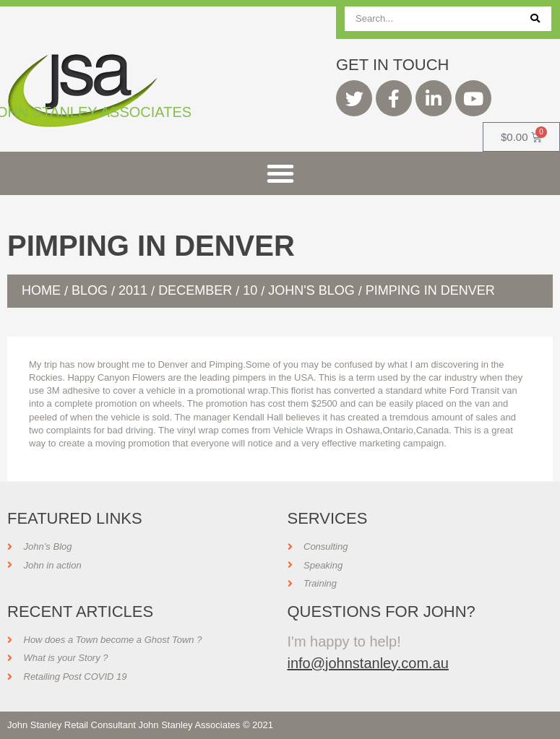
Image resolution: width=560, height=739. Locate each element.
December (195, 290)
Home (41, 290)
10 (250, 290)
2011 (133, 290)
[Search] (535, 19)
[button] (280, 173)
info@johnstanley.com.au (368, 663)
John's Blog (311, 290)
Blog (90, 290)
